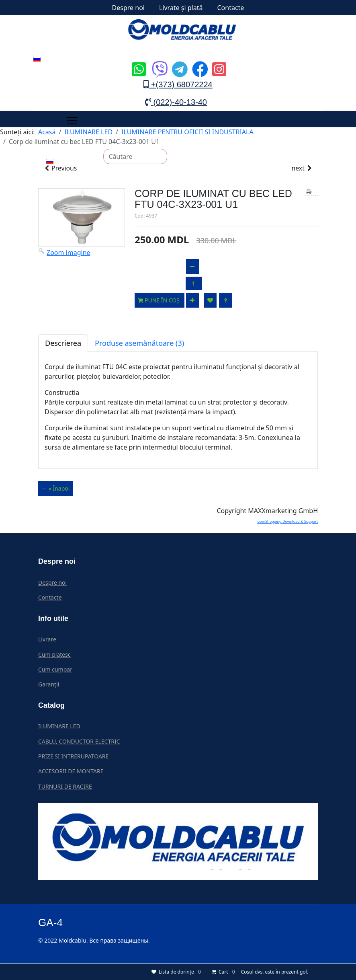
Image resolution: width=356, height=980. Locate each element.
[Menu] (72, 120)
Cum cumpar (55, 669)
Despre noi (128, 8)
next (302, 168)
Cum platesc (54, 654)
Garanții (49, 685)
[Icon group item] (138, 63)
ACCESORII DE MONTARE (71, 771)
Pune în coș (160, 301)
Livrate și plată (181, 8)
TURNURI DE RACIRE (65, 786)
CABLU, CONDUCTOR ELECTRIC (79, 741)
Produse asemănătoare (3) (139, 343)
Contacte (230, 8)
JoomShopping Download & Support (287, 522)
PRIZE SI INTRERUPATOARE (73, 756)
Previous (60, 168)
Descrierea (63, 343)
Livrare (47, 639)
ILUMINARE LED (59, 726)
